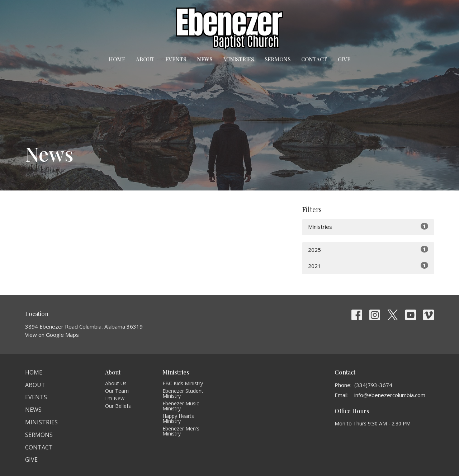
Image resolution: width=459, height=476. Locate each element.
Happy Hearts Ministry (178, 418)
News (205, 59)
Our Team (117, 391)
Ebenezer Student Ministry (183, 393)
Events (176, 59)
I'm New (115, 398)
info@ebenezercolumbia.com (390, 395)
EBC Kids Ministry (183, 383)
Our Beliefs (118, 406)
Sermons (278, 59)
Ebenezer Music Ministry (181, 406)
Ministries (238, 59)
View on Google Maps (52, 335)
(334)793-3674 (373, 385)
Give (344, 59)
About (145, 59)
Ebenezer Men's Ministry (181, 431)
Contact (314, 59)
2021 (368, 266)
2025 (368, 249)
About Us (116, 383)
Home (117, 59)
